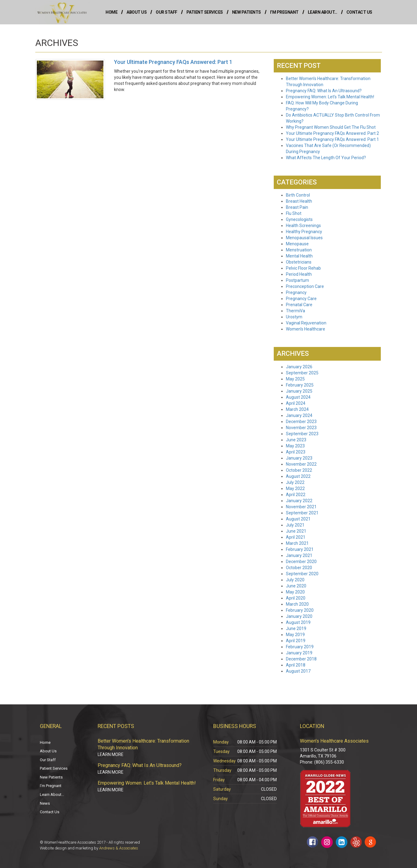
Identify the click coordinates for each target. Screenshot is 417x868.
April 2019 (296, 641)
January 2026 (299, 367)
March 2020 (297, 604)
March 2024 (297, 409)
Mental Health (299, 256)
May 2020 (295, 592)
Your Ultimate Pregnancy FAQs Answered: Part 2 (332, 133)
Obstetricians (299, 262)
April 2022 (296, 495)
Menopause (297, 244)
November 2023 (301, 428)
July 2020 (295, 580)
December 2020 (301, 562)
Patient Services (205, 12)
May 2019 (295, 635)
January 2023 (299, 458)
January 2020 (299, 616)
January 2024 (299, 415)
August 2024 (298, 397)
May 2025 (295, 379)
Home (111, 12)
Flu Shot (294, 213)
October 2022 (299, 470)
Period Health (299, 274)
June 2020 (296, 586)
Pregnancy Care (301, 299)
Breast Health (299, 201)
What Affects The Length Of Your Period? (326, 158)
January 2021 (299, 555)
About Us (137, 12)
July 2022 (295, 482)
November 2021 (301, 507)
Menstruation (299, 250)
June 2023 (296, 440)
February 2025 (300, 385)
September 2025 (302, 373)
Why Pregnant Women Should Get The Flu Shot (331, 127)
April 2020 (296, 598)
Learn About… (323, 12)
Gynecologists (299, 219)
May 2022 (295, 488)
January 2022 (299, 501)
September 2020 (302, 574)
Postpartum (297, 280)
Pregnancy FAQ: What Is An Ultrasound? (324, 91)
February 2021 (300, 549)
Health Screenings (303, 226)
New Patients (247, 12)
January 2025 (299, 391)
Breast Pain (297, 207)
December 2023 (301, 422)
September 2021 (302, 513)
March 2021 (297, 543)
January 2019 (299, 653)
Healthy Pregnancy (304, 232)
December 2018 (301, 659)
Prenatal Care (299, 305)
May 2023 (295, 446)
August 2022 (298, 476)
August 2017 (298, 671)
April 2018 (296, 665)
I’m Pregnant (284, 12)
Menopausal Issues (304, 238)
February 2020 (300, 610)
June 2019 (296, 628)
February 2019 (300, 647)
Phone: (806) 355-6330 (322, 762)
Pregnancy (296, 292)
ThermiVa (295, 311)
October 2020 (299, 568)
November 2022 (301, 464)
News (45, 803)
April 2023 (296, 452)
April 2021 (296, 537)
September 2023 (302, 434)
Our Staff (167, 12)
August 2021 (298, 519)
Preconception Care (305, 286)
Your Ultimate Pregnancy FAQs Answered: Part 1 (332, 139)
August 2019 (298, 622)
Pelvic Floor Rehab (303, 268)
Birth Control (298, 195)
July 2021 (295, 525)
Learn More (111, 754)
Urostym (294, 317)
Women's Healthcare (306, 329)
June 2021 (296, 531)
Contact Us (359, 12)
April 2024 (296, 403)
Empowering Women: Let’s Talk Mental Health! (330, 97)
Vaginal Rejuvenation (306, 323)
